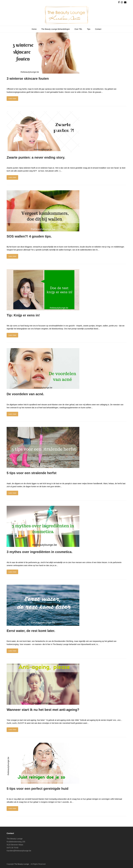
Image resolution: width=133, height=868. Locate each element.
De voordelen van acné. (25, 394)
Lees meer (12, 99)
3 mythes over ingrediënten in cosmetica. (40, 552)
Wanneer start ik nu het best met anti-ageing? (43, 710)
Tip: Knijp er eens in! (23, 315)
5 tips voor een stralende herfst (31, 473)
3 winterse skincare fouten (28, 79)
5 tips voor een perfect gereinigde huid (37, 789)
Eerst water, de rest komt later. (31, 631)
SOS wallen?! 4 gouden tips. (29, 236)
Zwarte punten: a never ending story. (36, 157)
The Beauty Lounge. (22, 864)
